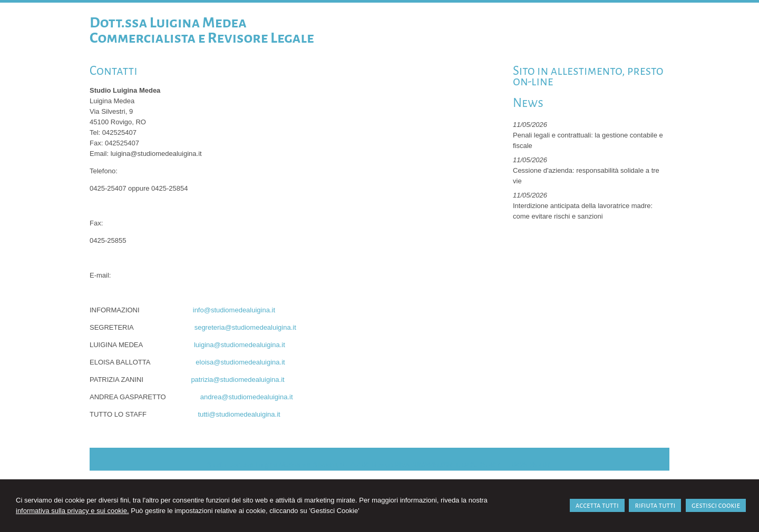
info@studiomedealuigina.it (234, 310)
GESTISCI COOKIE (716, 505)
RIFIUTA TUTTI (655, 505)
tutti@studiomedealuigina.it (239, 414)
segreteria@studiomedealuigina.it (245, 327)
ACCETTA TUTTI (597, 505)
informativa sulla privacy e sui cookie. (72, 511)
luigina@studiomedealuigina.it (240, 345)
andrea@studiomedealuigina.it (247, 397)
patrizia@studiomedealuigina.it (237, 380)
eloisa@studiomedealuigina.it (240, 362)
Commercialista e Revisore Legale (202, 38)
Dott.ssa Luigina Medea (168, 23)
